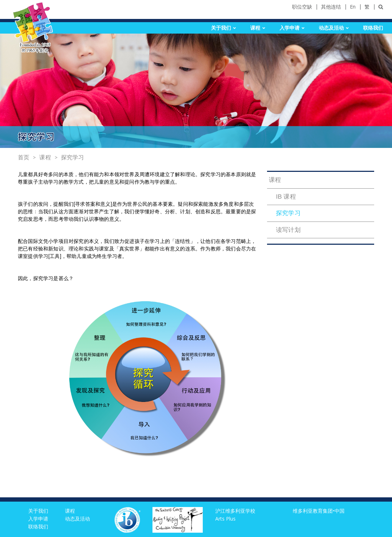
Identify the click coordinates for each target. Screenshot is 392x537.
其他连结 (331, 7)
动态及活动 (331, 28)
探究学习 (73, 157)
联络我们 (373, 28)
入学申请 (290, 28)
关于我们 (221, 28)
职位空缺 (302, 7)
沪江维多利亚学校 (235, 511)
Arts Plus (225, 519)
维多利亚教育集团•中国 (319, 511)
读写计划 (288, 230)
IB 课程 (286, 197)
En (353, 7)
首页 (24, 157)
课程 (255, 28)
